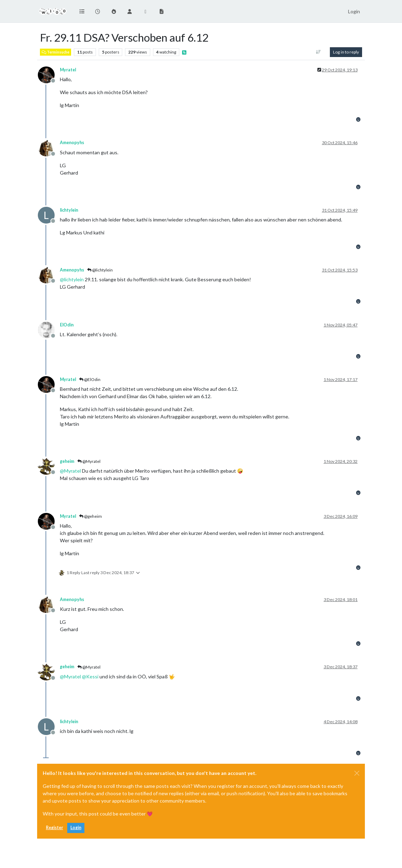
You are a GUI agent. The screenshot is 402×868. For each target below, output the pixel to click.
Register (54, 828)
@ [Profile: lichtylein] (72, 279)
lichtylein (69, 210)
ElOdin (67, 325)
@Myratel (89, 461)
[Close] (357, 773)
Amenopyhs (72, 143)
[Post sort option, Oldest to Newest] (318, 52)
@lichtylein (100, 270)
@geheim (91, 516)
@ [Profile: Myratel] (70, 471)
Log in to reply (346, 52)
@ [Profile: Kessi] (90, 676)
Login (76, 828)
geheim (67, 461)
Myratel (68, 70)
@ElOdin (90, 379)
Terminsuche (56, 52)
